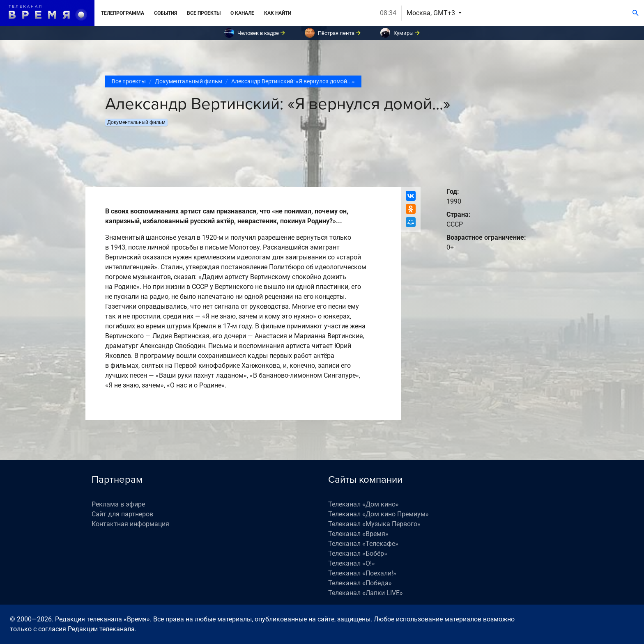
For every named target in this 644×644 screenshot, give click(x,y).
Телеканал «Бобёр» (358, 553)
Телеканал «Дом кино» (363, 504)
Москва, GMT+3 (432, 13)
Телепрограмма (123, 13)
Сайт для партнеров (122, 514)
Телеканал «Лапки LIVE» (366, 593)
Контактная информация (130, 524)
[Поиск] (636, 13)
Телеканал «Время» (358, 534)
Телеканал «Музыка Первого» (374, 524)
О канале (242, 13)
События (166, 13)
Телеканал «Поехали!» (362, 573)
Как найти (278, 13)
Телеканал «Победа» (360, 583)
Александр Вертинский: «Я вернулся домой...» (293, 81)
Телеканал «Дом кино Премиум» (378, 514)
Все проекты (204, 13)
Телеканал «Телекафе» (363, 544)
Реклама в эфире (118, 504)
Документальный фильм (189, 81)
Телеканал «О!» (352, 563)
